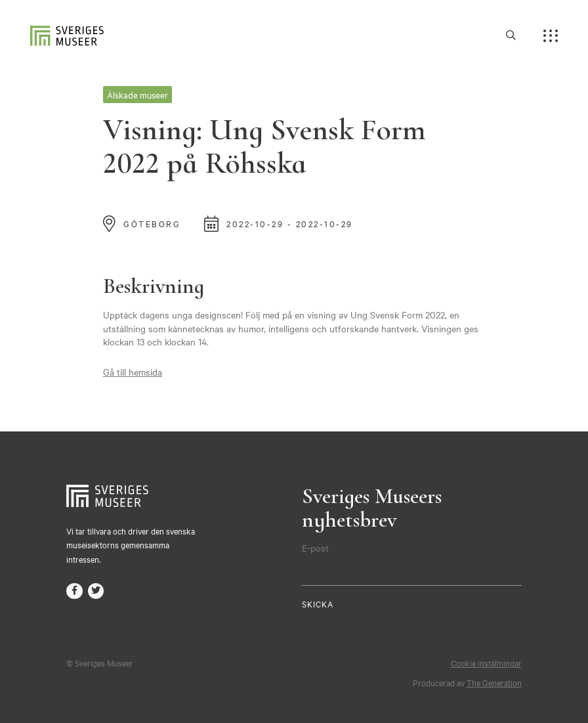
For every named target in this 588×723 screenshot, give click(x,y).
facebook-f (74, 591)
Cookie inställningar (486, 663)
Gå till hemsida (133, 372)
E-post (315, 548)
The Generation (494, 682)
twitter (96, 591)
